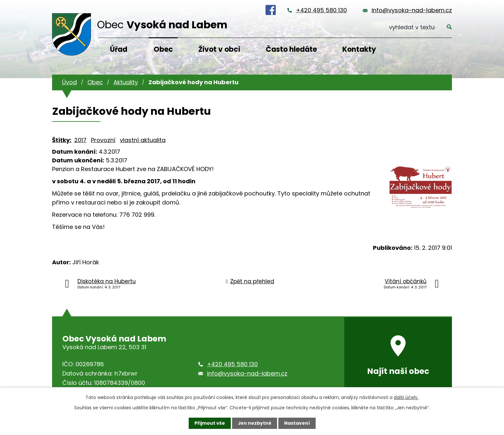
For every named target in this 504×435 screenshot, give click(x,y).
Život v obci (219, 49)
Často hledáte (291, 49)
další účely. (406, 397)
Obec (163, 49)
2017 (80, 140)
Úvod (69, 82)
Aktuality (126, 82)
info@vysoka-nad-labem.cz (412, 10)
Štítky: (62, 140)
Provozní (103, 140)
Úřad (119, 49)
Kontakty (359, 49)
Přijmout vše (209, 423)
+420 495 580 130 (321, 10)
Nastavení (297, 423)
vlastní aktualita (143, 140)
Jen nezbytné (254, 423)
